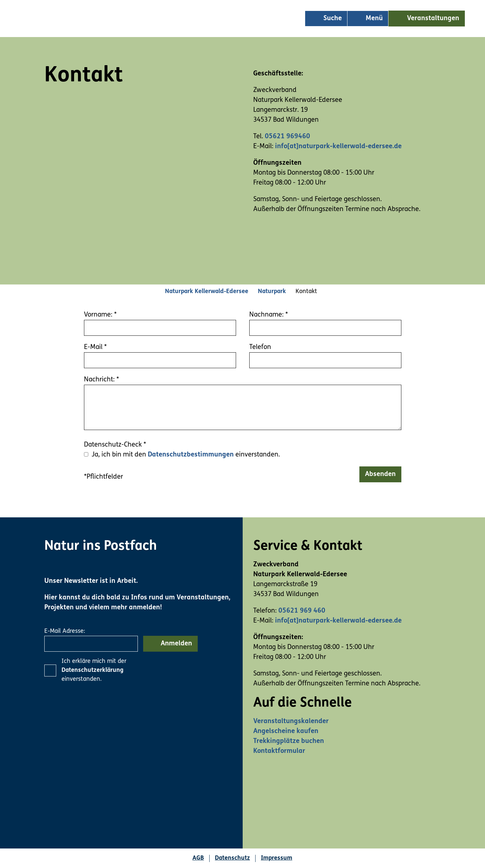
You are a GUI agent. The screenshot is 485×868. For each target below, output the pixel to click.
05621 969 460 (302, 611)
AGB (198, 858)
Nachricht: (101, 380)
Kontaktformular (279, 751)
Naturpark (272, 292)
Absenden (380, 474)
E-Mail (95, 347)
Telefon (260, 347)
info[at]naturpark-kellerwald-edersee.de (338, 147)
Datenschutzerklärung (92, 670)
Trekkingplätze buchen (289, 741)
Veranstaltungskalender (291, 721)
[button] (427, 19)
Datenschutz (232, 858)
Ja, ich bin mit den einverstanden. (186, 455)
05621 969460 (287, 137)
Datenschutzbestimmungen (191, 455)
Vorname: (100, 315)
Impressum (277, 858)
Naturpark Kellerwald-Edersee (207, 292)
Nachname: (269, 315)
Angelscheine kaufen (286, 731)
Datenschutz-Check (115, 445)
